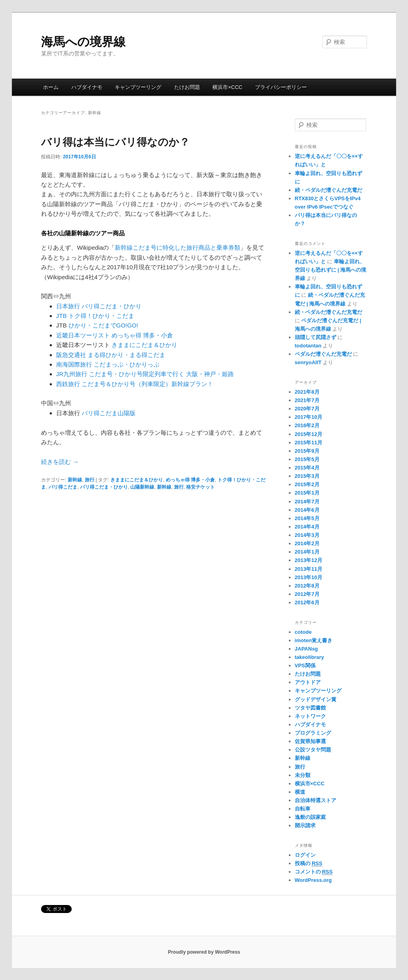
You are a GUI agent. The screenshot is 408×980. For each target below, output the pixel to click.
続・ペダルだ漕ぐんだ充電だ (329, 190)
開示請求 (305, 825)
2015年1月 (307, 493)
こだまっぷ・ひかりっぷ (127, 364)
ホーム (51, 87)
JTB (62, 316)
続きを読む (60, 462)
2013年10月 (309, 577)
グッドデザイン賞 (316, 699)
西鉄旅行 (68, 384)
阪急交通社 (71, 355)
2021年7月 (307, 400)
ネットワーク (310, 716)
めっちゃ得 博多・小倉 (142, 335)
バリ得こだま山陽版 (109, 413)
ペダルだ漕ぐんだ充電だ (323, 354)
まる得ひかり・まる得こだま (127, 355)
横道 (300, 792)
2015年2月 (307, 484)
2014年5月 (307, 518)
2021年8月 (307, 392)
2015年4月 (307, 468)
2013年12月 (309, 560)
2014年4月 (307, 527)
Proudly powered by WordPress (204, 952)
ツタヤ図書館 (310, 708)
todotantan (308, 346)
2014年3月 (307, 535)
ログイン (305, 855)
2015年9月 (307, 451)
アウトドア (308, 682)
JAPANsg (306, 649)
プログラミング (313, 733)
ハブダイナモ (87, 87)
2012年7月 (307, 594)
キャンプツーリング (138, 87)
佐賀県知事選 (310, 741)
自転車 (303, 809)
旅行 (90, 480)
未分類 (303, 775)
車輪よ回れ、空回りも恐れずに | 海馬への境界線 (331, 270)
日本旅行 (68, 306)
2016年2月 (307, 425)
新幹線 (75, 480)
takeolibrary (310, 657)
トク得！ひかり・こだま (101, 316)
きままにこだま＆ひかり (144, 345)
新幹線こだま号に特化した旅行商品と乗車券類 (178, 247)
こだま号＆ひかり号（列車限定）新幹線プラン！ (147, 384)
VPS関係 (305, 665)
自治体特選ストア (316, 800)
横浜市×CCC (227, 87)
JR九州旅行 (72, 374)
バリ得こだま (63, 487)
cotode (303, 632)
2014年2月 (307, 543)
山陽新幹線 (142, 487)
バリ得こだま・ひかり (112, 306)
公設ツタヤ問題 (313, 750)
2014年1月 (307, 552)
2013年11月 (309, 569)
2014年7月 (307, 502)
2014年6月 (307, 510)
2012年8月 (307, 586)
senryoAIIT (308, 362)
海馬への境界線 (83, 42)
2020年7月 (307, 409)
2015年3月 (307, 476)
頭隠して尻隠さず (316, 337)
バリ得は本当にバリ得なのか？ (115, 142)
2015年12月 (309, 434)
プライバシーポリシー (281, 87)
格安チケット (200, 487)
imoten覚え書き (314, 640)
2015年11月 (309, 443)
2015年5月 (307, 459)
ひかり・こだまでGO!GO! (103, 325)
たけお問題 (187, 87)
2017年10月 (309, 417)
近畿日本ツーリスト (83, 335)
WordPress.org (313, 880)
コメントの (314, 872)
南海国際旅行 (74, 364)
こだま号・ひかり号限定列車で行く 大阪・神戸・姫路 (161, 374)
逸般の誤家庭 (310, 817)
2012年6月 (307, 602)
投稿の (309, 864)
